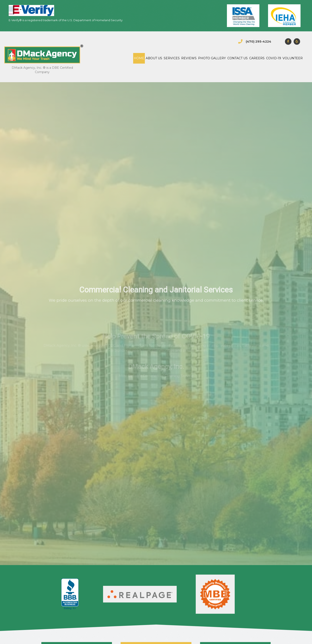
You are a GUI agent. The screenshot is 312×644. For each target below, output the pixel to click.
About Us (154, 58)
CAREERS (257, 58)
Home (139, 58)
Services (172, 58)
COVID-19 (274, 58)
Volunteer (293, 58)
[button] (288, 42)
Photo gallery (212, 58)
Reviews (189, 58)
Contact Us (238, 58)
